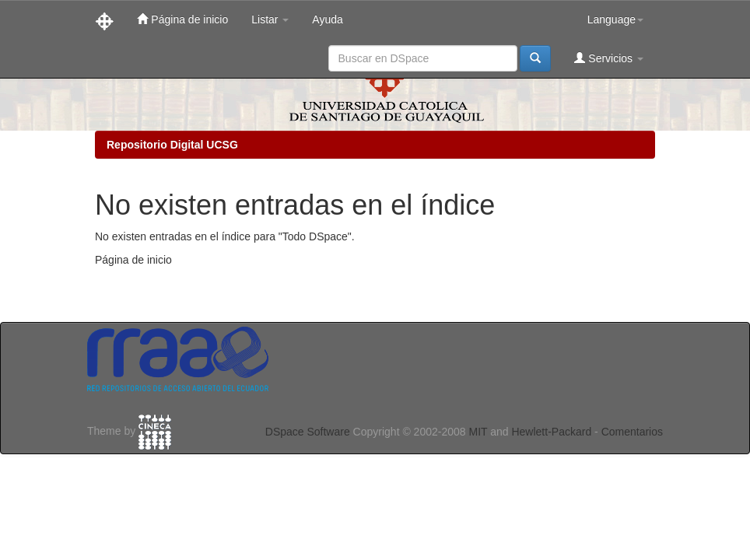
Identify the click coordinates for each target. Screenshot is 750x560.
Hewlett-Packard (551, 432)
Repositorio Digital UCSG (172, 145)
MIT (478, 432)
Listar (270, 19)
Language (615, 19)
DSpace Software (308, 432)
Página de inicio (182, 19)
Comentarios (632, 432)
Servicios (609, 58)
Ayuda (327, 19)
